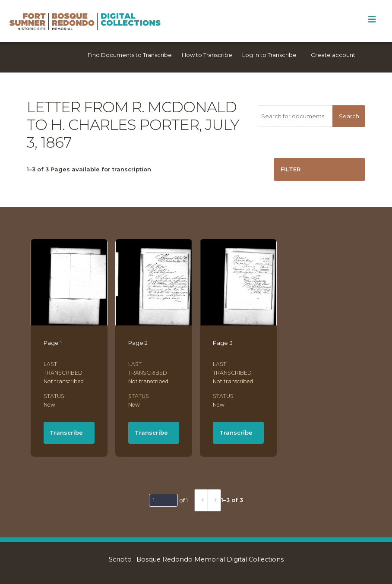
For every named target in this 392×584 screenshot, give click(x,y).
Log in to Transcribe (269, 55)
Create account (333, 55)
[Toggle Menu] (372, 19)
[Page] (163, 500)
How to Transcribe (207, 55)
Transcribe (66, 432)
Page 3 (223, 343)
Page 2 (138, 343)
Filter (291, 169)
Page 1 (53, 343)
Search (349, 116)
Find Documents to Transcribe (130, 55)
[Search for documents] (295, 116)
